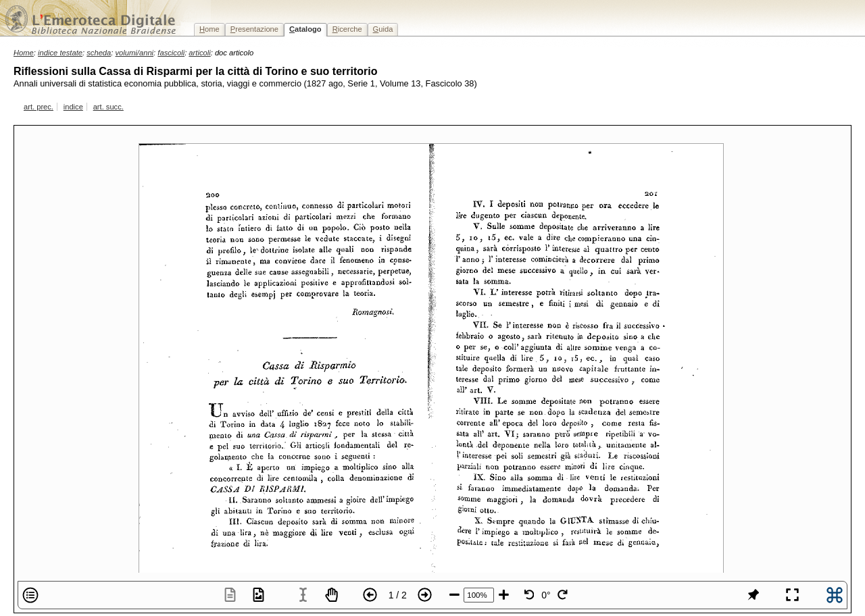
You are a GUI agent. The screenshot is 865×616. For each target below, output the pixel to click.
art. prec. (39, 107)
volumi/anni (135, 53)
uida (383, 29)
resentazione (254, 29)
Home (24, 53)
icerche (347, 29)
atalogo (305, 29)
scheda (99, 53)
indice (73, 107)
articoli (199, 53)
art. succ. (108, 107)
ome (209, 29)
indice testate (60, 53)
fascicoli (171, 53)
